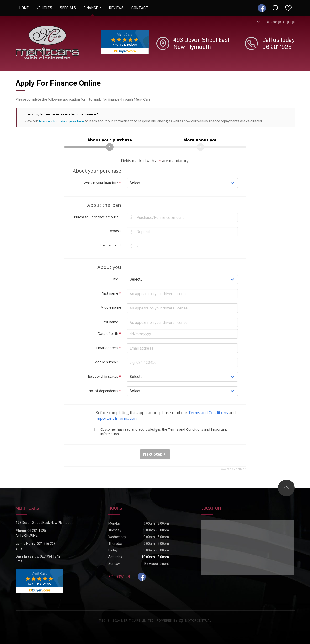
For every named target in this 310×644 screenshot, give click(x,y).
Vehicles (44, 8)
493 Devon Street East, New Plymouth (44, 522)
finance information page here (62, 121)
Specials (68, 8)
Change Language (281, 22)
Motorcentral (195, 620)
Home (24, 8)
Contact (140, 8)
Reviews (116, 8)
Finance (93, 8)
